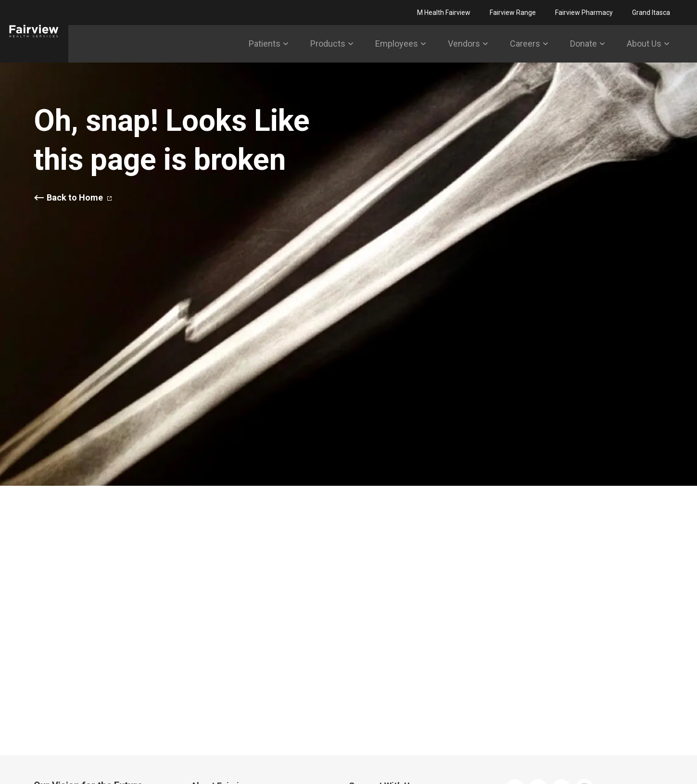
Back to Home (79, 198)
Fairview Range (513, 13)
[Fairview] (34, 31)
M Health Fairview (444, 13)
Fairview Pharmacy (584, 13)
